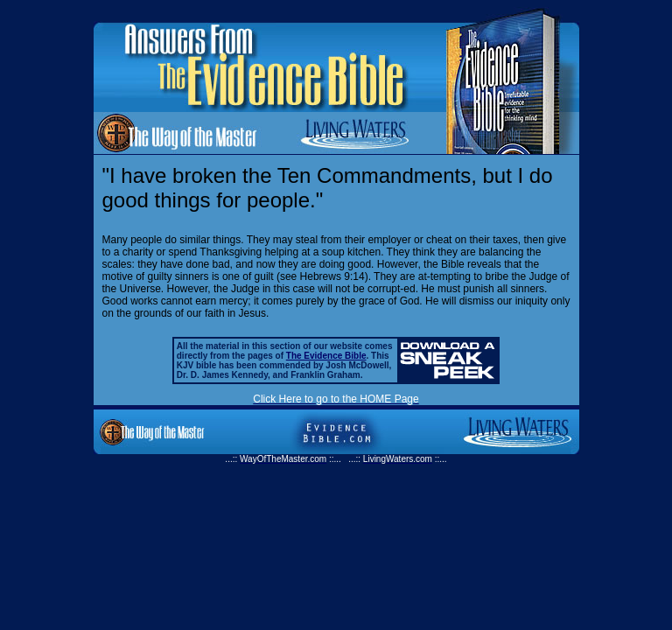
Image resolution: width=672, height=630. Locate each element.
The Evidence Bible (326, 356)
